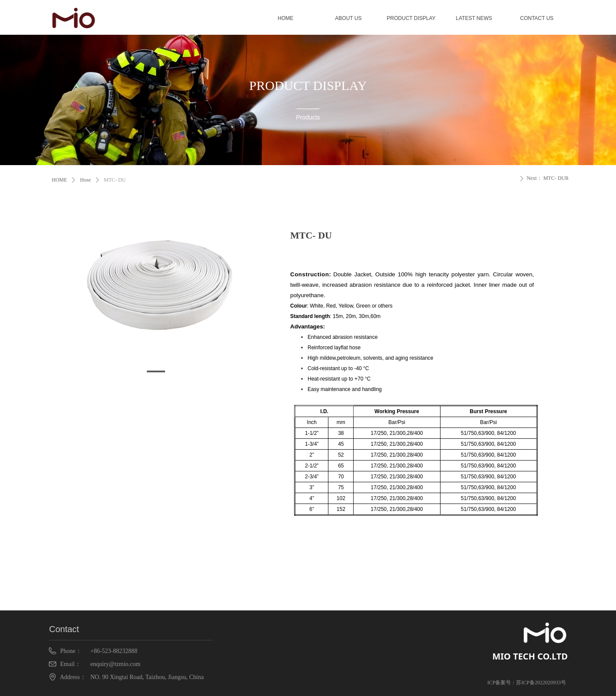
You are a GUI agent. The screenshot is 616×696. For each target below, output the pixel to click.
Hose (85, 180)
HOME (59, 180)
